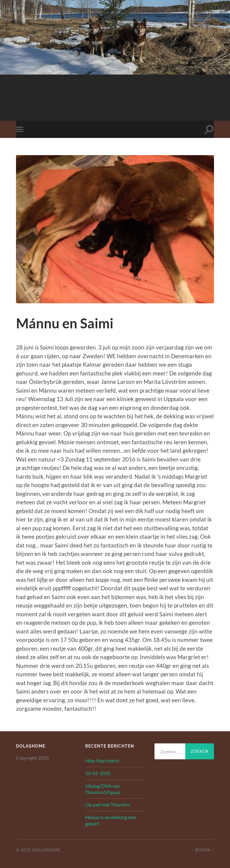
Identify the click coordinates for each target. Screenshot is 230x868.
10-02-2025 (98, 773)
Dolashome (47, 850)
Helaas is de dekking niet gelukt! (111, 820)
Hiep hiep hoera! (102, 760)
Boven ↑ (204, 850)
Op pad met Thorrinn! (108, 804)
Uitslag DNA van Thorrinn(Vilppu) (103, 789)
